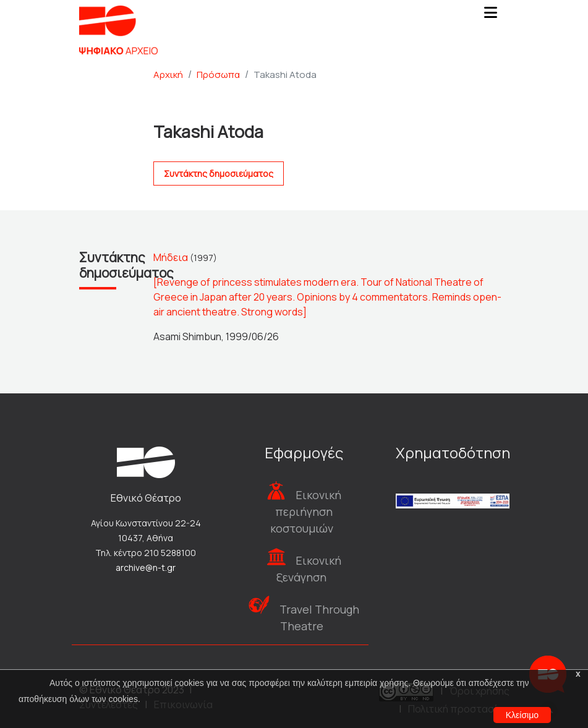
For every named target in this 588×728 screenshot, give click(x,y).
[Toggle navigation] (491, 16)
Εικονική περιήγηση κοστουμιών (306, 512)
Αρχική (168, 75)
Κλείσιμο (522, 715)
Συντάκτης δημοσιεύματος (219, 173)
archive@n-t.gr (146, 567)
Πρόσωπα (218, 75)
